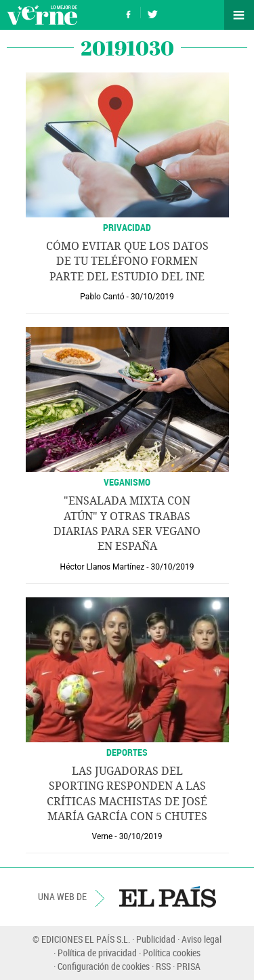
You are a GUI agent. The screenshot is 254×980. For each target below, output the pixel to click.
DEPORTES (127, 752)
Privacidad (127, 227)
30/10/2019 (152, 297)
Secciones (239, 15)
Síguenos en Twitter (152, 13)
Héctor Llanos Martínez (103, 567)
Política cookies (172, 953)
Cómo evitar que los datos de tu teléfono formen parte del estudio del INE (127, 261)
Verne (42, 15)
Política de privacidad (97, 953)
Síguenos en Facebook (129, 13)
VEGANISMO (127, 482)
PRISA (189, 966)
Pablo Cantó (102, 297)
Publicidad (156, 939)
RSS (163, 966)
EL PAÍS (168, 897)
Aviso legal (202, 939)
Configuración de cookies (104, 966)
